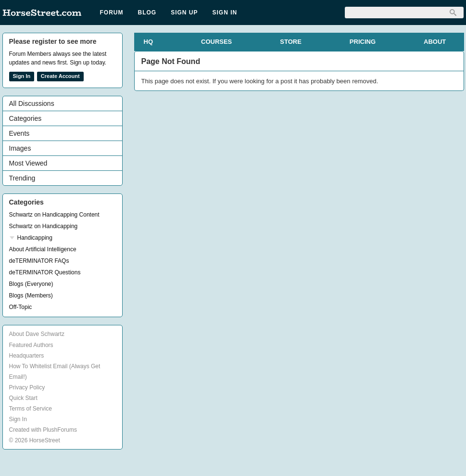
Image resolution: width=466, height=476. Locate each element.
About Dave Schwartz (37, 334)
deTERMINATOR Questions (45, 272)
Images (20, 148)
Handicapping (35, 238)
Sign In (225, 13)
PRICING (363, 42)
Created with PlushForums (43, 430)
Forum (112, 13)
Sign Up (184, 13)
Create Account (60, 76)
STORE (291, 42)
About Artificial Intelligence (43, 249)
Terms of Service (31, 409)
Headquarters (27, 356)
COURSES (216, 42)
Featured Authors (31, 345)
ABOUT (435, 42)
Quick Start (23, 398)
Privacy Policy (27, 387)
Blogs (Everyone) (31, 284)
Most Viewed (28, 163)
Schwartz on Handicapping (44, 226)
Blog (147, 13)
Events (19, 133)
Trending (22, 178)
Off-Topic (21, 307)
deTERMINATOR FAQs (39, 261)
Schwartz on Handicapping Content (54, 215)
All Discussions (32, 103)
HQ (149, 42)
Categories (25, 118)
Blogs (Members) (31, 296)
